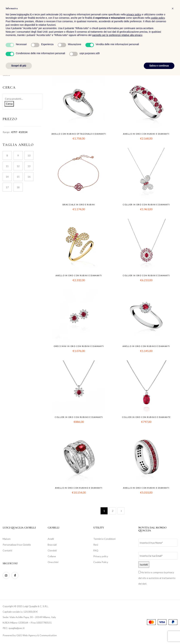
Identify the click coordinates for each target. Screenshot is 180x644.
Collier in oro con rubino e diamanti (79, 417)
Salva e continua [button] (159, 634)
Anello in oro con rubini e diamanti (146, 134)
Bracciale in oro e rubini (79, 205)
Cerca (9, 104)
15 (18, 177)
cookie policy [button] (158, 587)
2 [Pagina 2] (113, 511)
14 (7, 177)
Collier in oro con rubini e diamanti (146, 205)
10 (29, 155)
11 (7, 166)
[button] (174, 12)
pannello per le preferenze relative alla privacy (117, 604)
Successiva (121, 511)
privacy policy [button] (134, 583)
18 (18, 187)
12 (18, 166)
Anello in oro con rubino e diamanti (146, 346)
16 (29, 177)
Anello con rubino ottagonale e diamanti (79, 134)
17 (7, 187)
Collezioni (8, 69)
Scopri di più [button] (19, 634)
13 (29, 166)
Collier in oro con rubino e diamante (146, 417)
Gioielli (6, 75)
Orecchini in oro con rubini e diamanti (79, 346)
